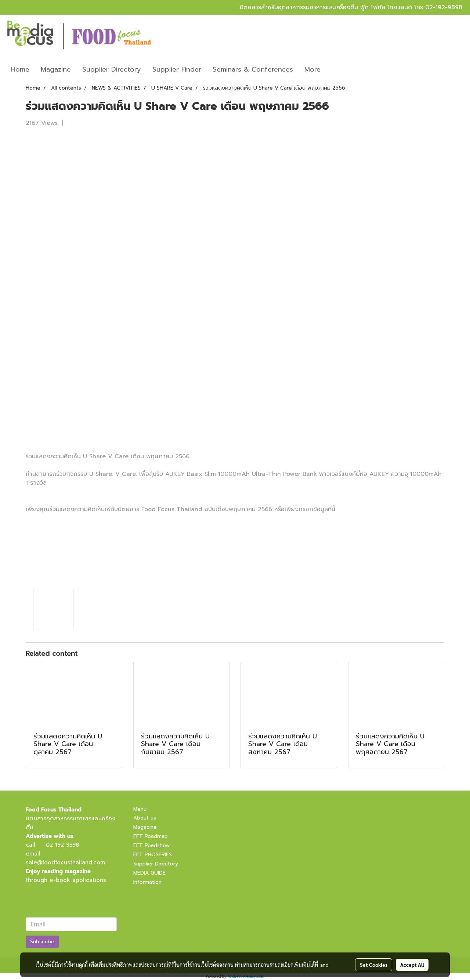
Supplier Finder (177, 69)
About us (145, 818)
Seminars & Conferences (253, 69)
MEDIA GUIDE (149, 873)
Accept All (412, 965)
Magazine (56, 69)
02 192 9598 (62, 845)
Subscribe (42, 942)
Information (147, 882)
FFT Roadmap (151, 836)
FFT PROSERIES (153, 855)
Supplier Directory (112, 69)
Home (20, 69)
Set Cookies (374, 965)
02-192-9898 (444, 7)
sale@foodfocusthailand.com (65, 863)
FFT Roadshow (151, 845)
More (312, 69)
